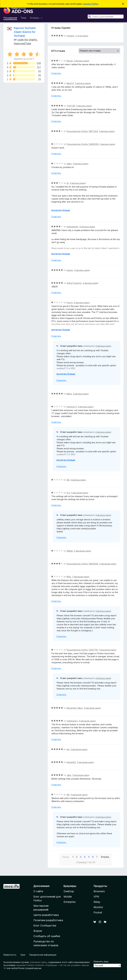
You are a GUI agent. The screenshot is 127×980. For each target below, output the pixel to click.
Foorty (70, 303)
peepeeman (72, 227)
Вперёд (105, 857)
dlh (68, 795)
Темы (23, 18)
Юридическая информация (43, 955)
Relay (97, 902)
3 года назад (82, 36)
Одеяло (70, 36)
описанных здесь (38, 962)
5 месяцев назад (80, 493)
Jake (69, 775)
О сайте (38, 891)
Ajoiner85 (71, 762)
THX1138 (71, 106)
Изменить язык (101, 961)
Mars (69, 577)
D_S (68, 493)
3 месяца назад (81, 61)
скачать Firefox (91, 4)
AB (68, 480)
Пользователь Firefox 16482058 (83, 144)
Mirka (69, 394)
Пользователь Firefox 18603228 (82, 564)
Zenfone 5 (72, 407)
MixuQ (70, 61)
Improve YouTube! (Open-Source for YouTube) (25, 32)
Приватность (10, 955)
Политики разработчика (48, 920)
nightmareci (72, 721)
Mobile (68, 897)
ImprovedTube (22, 43)
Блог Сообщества (45, 926)
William (70, 551)
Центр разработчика (46, 915)
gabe (69, 164)
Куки (23, 955)
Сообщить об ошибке (47, 936)
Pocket (98, 912)
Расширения (10, 18)
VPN (96, 897)
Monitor (98, 907)
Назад (66, 857)
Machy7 (70, 83)
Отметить (56, 73)
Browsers (99, 891)
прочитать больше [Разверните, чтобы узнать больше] (61, 210)
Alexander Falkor (75, 708)
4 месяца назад (78, 183)
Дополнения (41, 886)
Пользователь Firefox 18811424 (82, 131)
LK (68, 183)
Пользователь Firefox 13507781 (82, 650)
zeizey (70, 270)
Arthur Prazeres (74, 283)
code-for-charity (27, 40)
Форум (38, 931)
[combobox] (106, 17)
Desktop (69, 891)
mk (68, 749)
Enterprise (70, 902)
